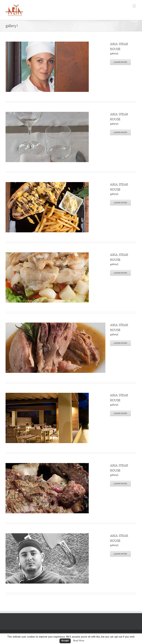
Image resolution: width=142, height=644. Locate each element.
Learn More (120, 62)
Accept (65, 641)
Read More (79, 640)
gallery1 (114, 54)
